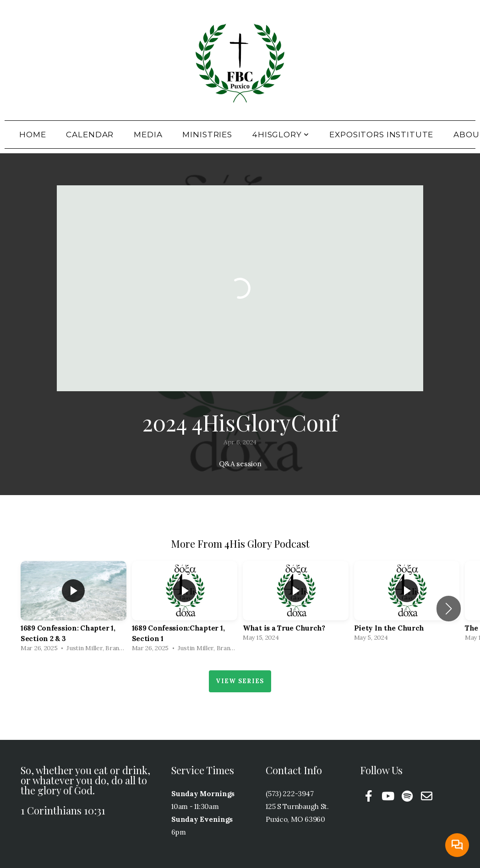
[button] (449, 609)
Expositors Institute (381, 135)
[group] (74, 609)
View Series (240, 681)
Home (33, 135)
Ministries (207, 135)
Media (148, 135)
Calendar (90, 135)
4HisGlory (281, 135)
